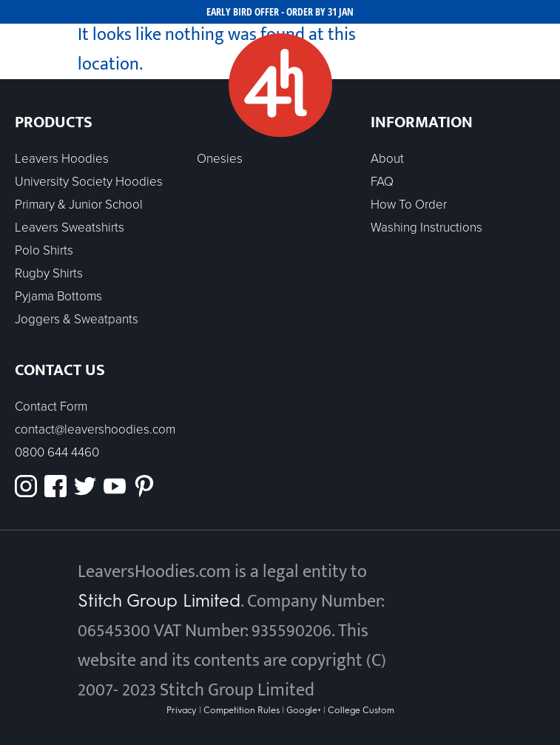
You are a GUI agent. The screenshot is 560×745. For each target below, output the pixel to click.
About (387, 159)
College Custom (361, 710)
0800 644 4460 (57, 452)
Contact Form (51, 407)
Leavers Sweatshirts (70, 227)
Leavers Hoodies (62, 159)
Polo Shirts (44, 250)
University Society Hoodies (89, 182)
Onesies (220, 159)
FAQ (382, 182)
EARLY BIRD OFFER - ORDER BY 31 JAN (280, 11)
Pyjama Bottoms (58, 296)
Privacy (183, 710)
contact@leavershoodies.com (95, 429)
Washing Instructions (426, 227)
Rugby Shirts (49, 273)
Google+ (304, 710)
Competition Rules (242, 710)
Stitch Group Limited (159, 600)
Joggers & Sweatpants (77, 319)
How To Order (409, 205)
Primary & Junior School (79, 205)
